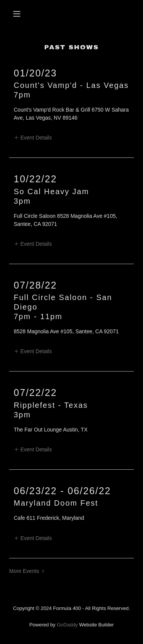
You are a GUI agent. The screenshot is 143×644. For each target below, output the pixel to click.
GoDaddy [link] (67, 625)
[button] (18, 14)
